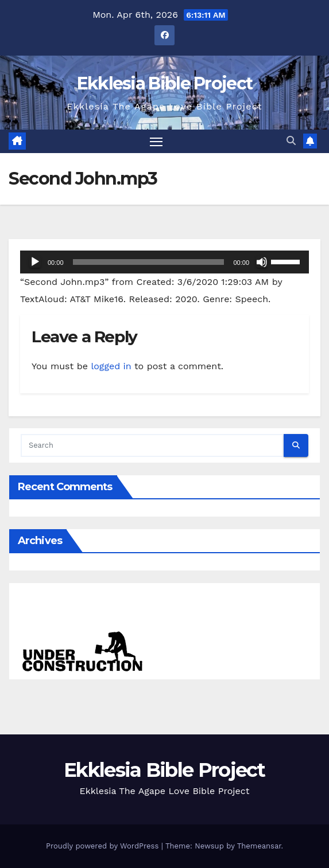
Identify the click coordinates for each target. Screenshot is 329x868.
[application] (164, 262)
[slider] (149, 262)
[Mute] (262, 262)
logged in (111, 366)
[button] (291, 141)
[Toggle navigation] (156, 142)
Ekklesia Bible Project (165, 83)
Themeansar (259, 846)
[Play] (35, 262)
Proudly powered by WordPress (104, 846)
